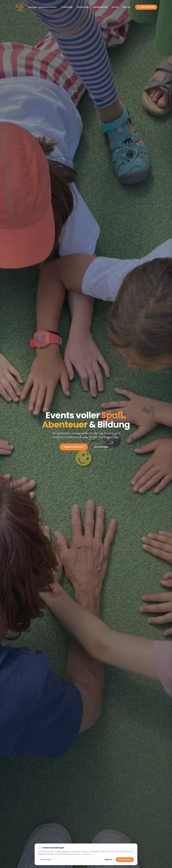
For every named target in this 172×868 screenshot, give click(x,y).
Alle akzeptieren (125, 860)
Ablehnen (108, 860)
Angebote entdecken (74, 447)
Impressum (86, 854)
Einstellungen (47, 860)
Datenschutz (76, 854)
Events (115, 7)
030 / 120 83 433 (146, 7)
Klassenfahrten (100, 7)
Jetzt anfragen (101, 447)
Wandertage (83, 7)
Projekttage (67, 7)
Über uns (126, 7)
